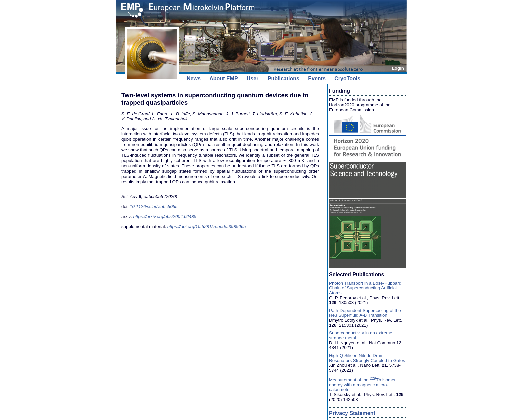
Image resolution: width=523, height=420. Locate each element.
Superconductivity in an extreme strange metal (361, 335)
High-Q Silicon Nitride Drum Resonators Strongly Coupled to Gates (367, 358)
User (253, 78)
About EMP (224, 78)
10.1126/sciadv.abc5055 (154, 206)
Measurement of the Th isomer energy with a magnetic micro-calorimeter (362, 385)
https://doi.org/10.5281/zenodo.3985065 (207, 226)
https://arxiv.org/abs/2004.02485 (165, 216)
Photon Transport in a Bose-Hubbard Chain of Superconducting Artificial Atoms (365, 288)
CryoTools (347, 78)
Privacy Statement (352, 413)
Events (317, 78)
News (194, 78)
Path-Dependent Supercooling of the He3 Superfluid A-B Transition (365, 313)
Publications (283, 78)
